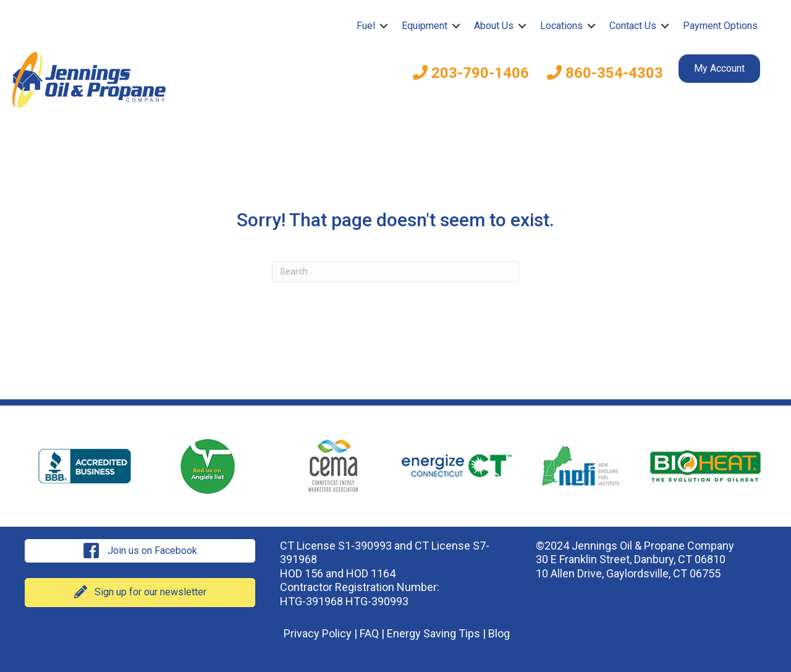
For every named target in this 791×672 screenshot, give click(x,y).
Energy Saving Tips (434, 633)
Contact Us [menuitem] (633, 26)
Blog (499, 633)
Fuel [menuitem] (366, 26)
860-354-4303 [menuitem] (605, 73)
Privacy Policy (318, 633)
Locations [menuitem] (561, 26)
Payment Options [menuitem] (720, 26)
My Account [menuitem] (719, 68)
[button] (384, 26)
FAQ (369, 633)
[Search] (395, 271)
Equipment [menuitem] (425, 26)
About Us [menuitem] (494, 26)
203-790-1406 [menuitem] (471, 73)
